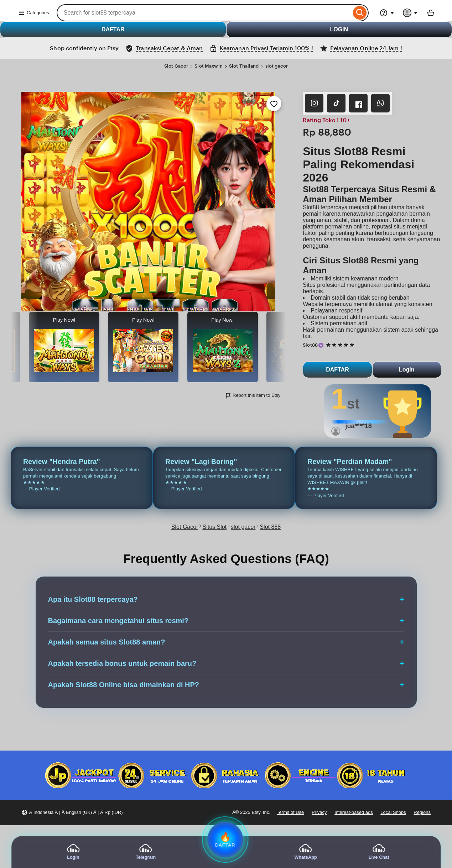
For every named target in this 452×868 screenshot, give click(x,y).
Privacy (319, 812)
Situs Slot (214, 527)
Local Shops (393, 812)
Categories (34, 13)
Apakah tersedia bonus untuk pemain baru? (122, 663)
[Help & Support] (387, 13)
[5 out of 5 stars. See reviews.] (341, 345)
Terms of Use (290, 812)
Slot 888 (270, 527)
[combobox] (204, 13)
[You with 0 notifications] (410, 13)
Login (407, 370)
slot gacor (277, 66)
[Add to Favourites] (274, 104)
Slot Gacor (176, 66)
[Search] (360, 13)
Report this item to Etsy (253, 396)
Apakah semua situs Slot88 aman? (107, 642)
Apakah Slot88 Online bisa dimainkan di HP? (124, 685)
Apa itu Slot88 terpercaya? (93, 599)
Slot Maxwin (208, 66)
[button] (72, 813)
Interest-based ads (354, 812)
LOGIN (339, 29)
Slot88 (310, 345)
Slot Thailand (244, 66)
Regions (422, 812)
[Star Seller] (321, 345)
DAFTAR (113, 29)
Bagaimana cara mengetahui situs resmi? (118, 621)
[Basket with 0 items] (431, 13)
